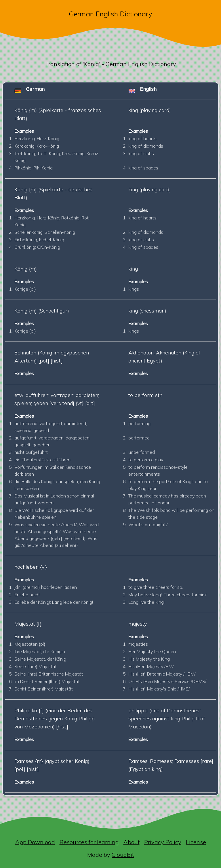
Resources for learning (89, 842)
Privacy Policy (163, 842)
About (132, 842)
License (196, 842)
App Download (35, 842)
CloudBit (123, 855)
